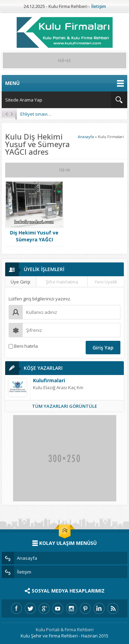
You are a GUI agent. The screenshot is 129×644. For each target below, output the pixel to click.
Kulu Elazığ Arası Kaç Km (58, 387)
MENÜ (64, 83)
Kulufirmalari (49, 380)
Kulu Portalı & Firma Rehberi (65, 629)
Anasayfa (86, 137)
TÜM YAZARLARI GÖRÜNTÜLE (64, 406)
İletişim (99, 6)
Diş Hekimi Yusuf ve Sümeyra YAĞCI (34, 236)
